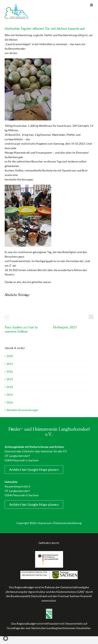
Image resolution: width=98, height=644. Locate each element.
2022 (10, 372)
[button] (7, 317)
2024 (10, 387)
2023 (10, 379)
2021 (10, 364)
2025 (10, 395)
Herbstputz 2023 (65, 327)
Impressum (45, 523)
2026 (10, 402)
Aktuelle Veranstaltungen (22, 410)
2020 (10, 356)
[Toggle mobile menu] (92, 5)
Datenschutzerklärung (68, 523)
